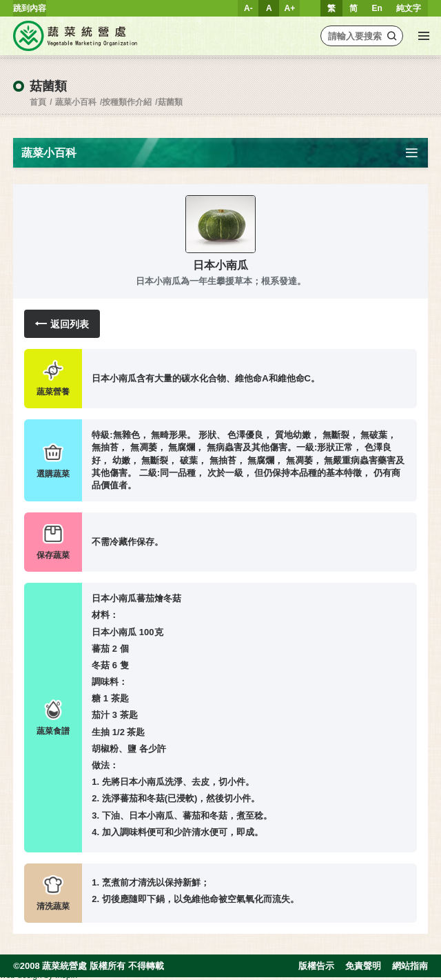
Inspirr (66, 975)
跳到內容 (30, 8)
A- (248, 8)
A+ (290, 8)
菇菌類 (170, 102)
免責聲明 (363, 966)
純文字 (409, 8)
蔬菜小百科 (76, 102)
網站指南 (410, 966)
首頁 (38, 102)
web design (21, 975)
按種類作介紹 (127, 102)
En (377, 8)
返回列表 (62, 324)
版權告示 (316, 966)
